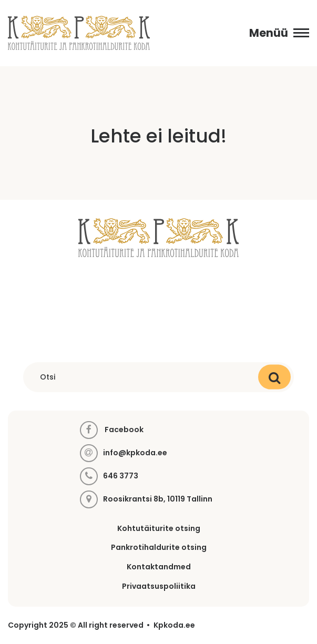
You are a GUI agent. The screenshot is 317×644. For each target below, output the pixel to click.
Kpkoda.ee (174, 625)
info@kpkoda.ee (135, 453)
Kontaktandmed (159, 567)
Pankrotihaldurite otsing (159, 547)
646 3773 (121, 476)
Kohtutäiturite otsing (159, 528)
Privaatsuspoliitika (159, 586)
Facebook (112, 430)
